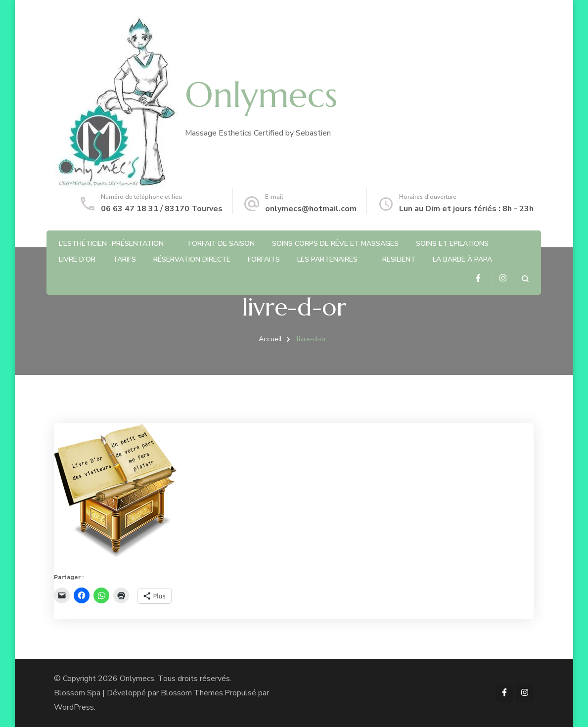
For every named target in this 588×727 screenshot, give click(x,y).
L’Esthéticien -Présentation (111, 244)
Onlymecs (261, 95)
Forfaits (264, 259)
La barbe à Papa (462, 259)
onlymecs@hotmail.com (311, 209)
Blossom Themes (192, 693)
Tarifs (124, 259)
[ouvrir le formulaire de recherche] (525, 279)
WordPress (74, 707)
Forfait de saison (222, 244)
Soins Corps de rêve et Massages (335, 244)
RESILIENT (399, 259)
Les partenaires (327, 259)
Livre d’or (77, 259)
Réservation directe (192, 259)
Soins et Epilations (452, 244)
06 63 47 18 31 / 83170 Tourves (162, 209)
